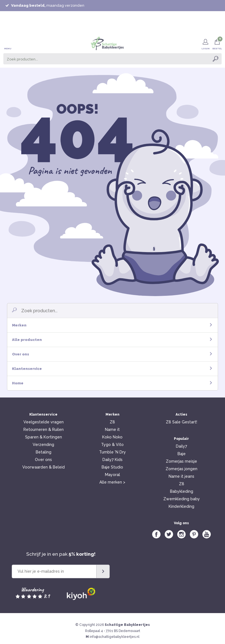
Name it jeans (181, 476)
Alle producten (112, 340)
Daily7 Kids (113, 460)
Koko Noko (112, 437)
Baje (182, 454)
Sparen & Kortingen (44, 437)
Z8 (112, 422)
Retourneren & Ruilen (44, 430)
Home (112, 383)
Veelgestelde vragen (44, 422)
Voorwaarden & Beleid (44, 467)
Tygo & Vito (112, 445)
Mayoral (113, 475)
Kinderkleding (181, 506)
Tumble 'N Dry (113, 452)
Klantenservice (112, 369)
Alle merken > (112, 482)
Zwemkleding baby (182, 499)
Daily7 (181, 446)
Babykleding (182, 491)
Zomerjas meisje (181, 461)
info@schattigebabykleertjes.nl (114, 637)
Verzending (43, 445)
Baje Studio (112, 467)
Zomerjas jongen (181, 469)
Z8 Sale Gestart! (181, 422)
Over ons (112, 354)
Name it (112, 430)
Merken (112, 325)
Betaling (44, 452)
